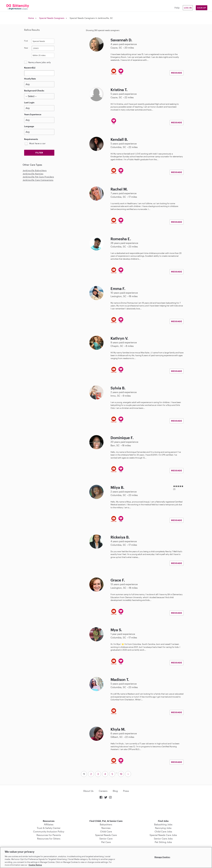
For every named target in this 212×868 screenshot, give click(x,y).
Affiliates (49, 824)
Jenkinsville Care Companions (38, 180)
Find (26, 41)
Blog (115, 791)
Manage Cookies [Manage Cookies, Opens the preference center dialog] (162, 857)
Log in (188, 8)
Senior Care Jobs (163, 839)
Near (26, 48)
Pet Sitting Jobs (163, 842)
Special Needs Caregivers (52, 18)
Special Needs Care (106, 835)
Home (31, 18)
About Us (88, 791)
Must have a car (37, 143)
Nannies (106, 828)
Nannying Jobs (163, 828)
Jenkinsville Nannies (33, 174)
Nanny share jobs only (39, 62)
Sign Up (202, 8)
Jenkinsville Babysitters (35, 170)
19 (121, 774)
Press (126, 791)
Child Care (106, 831)
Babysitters (106, 824)
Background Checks (34, 91)
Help (177, 8)
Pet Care (106, 842)
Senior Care (106, 839)
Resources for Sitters (49, 839)
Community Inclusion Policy (49, 831)
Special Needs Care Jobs (163, 835)
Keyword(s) (30, 68)
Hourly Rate (30, 79)
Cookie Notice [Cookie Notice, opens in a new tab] (35, 865)
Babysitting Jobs (163, 824)
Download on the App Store (106, 810)
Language (29, 126)
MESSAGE (177, 73)
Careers (103, 791)
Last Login (29, 102)
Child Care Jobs (163, 831)
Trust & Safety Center (49, 828)
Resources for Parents (49, 835)
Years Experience (33, 114)
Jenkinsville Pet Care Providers (38, 177)
